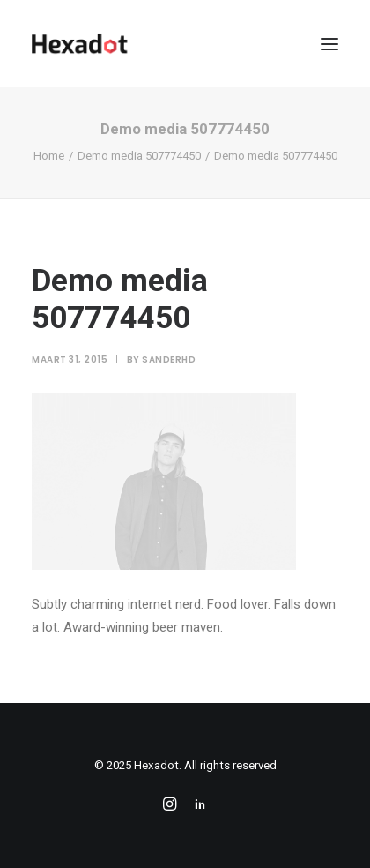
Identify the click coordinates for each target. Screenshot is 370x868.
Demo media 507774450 (139, 156)
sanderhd (169, 359)
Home (49, 156)
